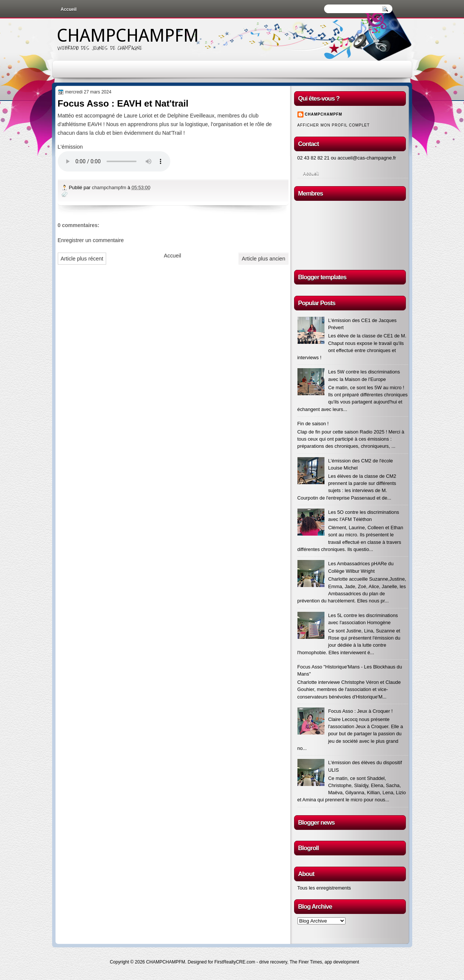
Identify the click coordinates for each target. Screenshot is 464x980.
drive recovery (273, 962)
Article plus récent (82, 259)
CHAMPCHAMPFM (128, 35)
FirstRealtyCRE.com (235, 962)
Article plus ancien (263, 259)
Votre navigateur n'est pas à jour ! (114, 161)
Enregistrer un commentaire (91, 240)
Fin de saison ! (313, 424)
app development (342, 962)
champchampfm (110, 187)
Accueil (69, 9)
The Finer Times (306, 962)
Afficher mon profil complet (334, 125)
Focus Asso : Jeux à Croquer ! (360, 711)
